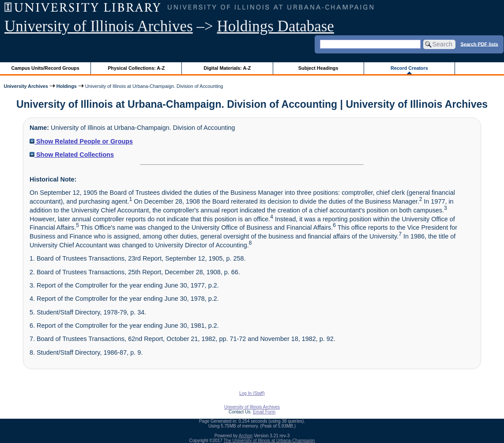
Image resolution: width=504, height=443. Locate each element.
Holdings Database (276, 26)
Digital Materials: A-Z (227, 68)
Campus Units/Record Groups (45, 68)
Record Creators (409, 68)
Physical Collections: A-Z (136, 68)
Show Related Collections (72, 155)
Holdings (67, 86)
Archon (246, 436)
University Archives (26, 86)
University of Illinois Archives (99, 26)
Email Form (264, 412)
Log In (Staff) (252, 393)
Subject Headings (318, 68)
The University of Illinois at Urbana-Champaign (269, 441)
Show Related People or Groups (81, 141)
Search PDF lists (480, 44)
